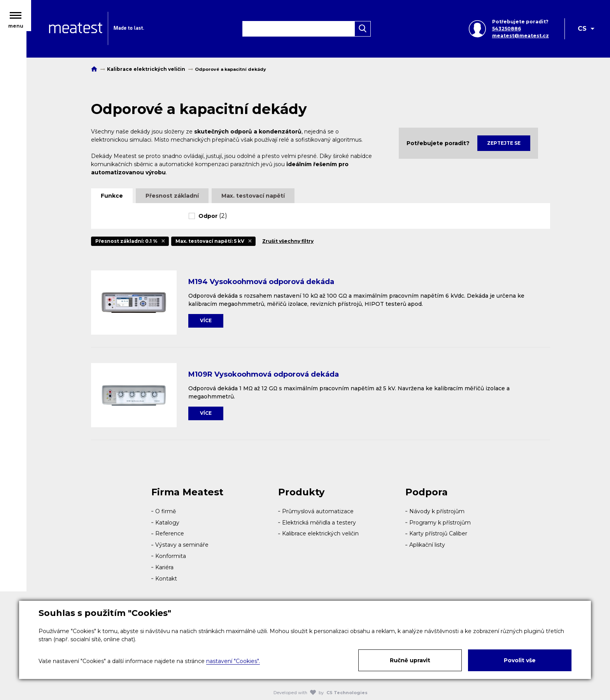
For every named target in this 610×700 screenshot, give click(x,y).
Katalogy (167, 523)
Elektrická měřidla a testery (319, 523)
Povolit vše (520, 660)
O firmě (166, 511)
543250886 (506, 30)
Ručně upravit (410, 660)
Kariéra (164, 567)
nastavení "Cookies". (233, 661)
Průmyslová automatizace (318, 511)
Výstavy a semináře (182, 545)
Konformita (171, 556)
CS (582, 30)
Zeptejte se (504, 143)
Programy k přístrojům (440, 523)
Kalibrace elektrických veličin (320, 533)
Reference (170, 533)
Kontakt (166, 579)
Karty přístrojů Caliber (438, 533)
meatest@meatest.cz (520, 37)
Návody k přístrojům (437, 511)
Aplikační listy (427, 545)
